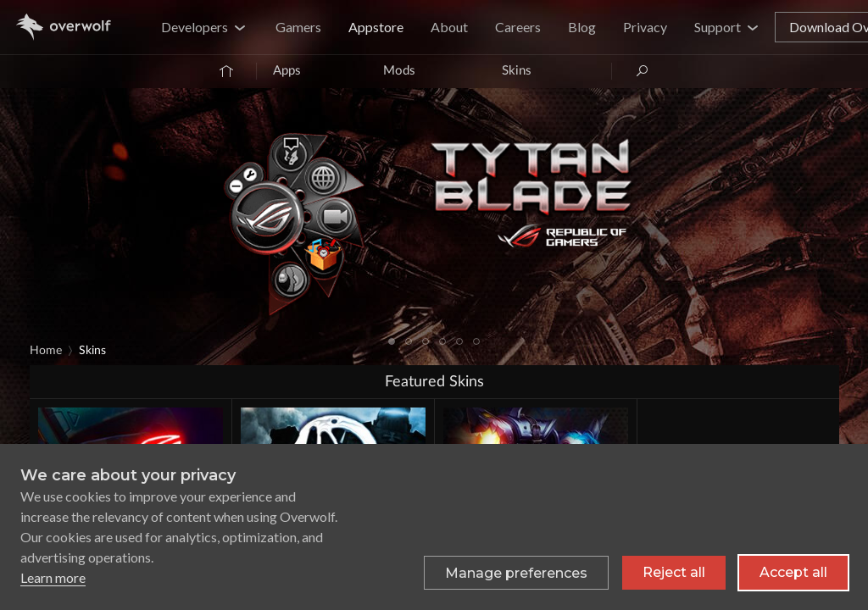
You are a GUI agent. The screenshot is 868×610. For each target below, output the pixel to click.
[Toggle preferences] (516, 573)
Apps (287, 71)
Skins (517, 71)
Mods (399, 71)
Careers (518, 27)
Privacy (645, 27)
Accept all (793, 572)
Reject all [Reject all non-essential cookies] (674, 572)
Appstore (376, 27)
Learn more (53, 577)
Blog (582, 27)
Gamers (298, 27)
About (449, 27)
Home (46, 351)
